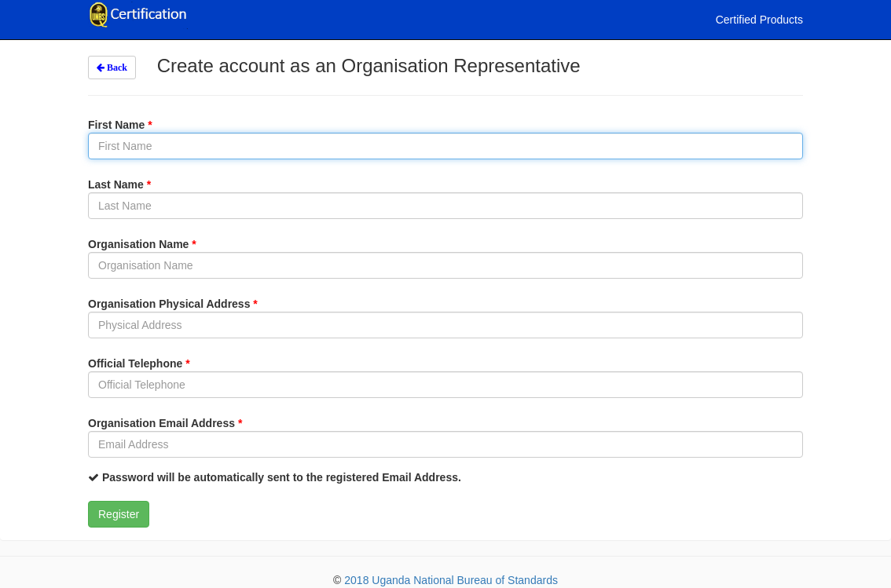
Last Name (119, 184)
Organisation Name (142, 244)
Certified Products (759, 20)
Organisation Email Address (165, 423)
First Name (120, 125)
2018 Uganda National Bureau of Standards (451, 580)
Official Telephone (139, 363)
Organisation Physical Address (173, 304)
